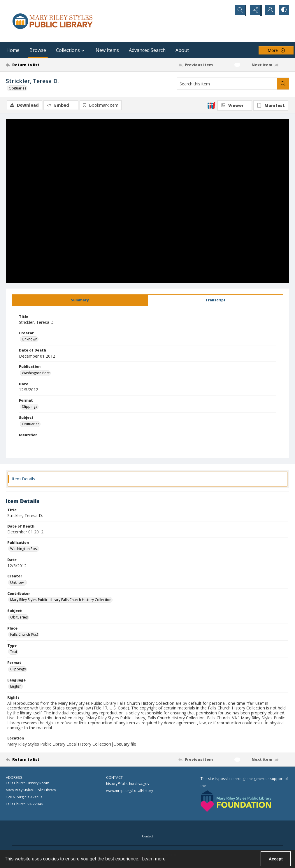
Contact (147, 837)
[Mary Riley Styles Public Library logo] (52, 21)
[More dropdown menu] (276, 50)
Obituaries (17, 88)
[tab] (80, 301)
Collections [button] (71, 50)
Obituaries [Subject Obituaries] (31, 424)
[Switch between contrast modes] (283, 10)
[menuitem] (147, 836)
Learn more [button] (154, 859)
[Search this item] (227, 84)
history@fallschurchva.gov (128, 784)
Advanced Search (147, 50)
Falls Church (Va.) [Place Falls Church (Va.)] (24, 635)
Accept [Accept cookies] (276, 859)
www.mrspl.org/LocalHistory (130, 791)
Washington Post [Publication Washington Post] (36, 373)
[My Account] (269, 10)
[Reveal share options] (254, 10)
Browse (38, 50)
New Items (107, 50)
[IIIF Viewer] (235, 106)
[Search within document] (283, 84)
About (182, 50)
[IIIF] (211, 105)
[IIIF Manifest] (271, 106)
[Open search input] (240, 10)
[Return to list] (44, 65)
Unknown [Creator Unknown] (30, 340)
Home (13, 50)
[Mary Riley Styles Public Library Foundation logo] (236, 801)
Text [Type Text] (14, 652)
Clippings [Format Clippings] (30, 407)
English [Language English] (16, 687)
